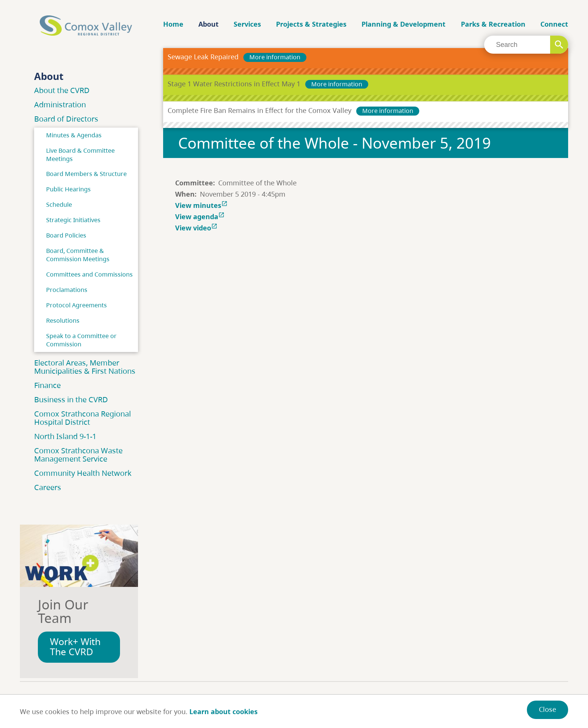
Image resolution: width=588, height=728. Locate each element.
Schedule (59, 205)
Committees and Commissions (89, 274)
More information (275, 57)
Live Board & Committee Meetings (80, 155)
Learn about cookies (223, 711)
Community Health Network (83, 473)
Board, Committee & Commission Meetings (78, 255)
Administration (60, 105)
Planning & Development (403, 24)
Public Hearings (68, 189)
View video (197, 228)
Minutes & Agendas (74, 135)
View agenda (201, 217)
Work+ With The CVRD (75, 647)
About (208, 24)
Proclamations (67, 290)
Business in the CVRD (71, 399)
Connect (554, 24)
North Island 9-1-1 (65, 436)
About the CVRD (62, 90)
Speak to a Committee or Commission (81, 340)
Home (173, 24)
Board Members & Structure (86, 174)
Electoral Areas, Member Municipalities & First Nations (85, 367)
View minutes (202, 205)
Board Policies (66, 235)
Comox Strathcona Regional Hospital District (82, 418)
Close (547, 709)
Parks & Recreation (493, 24)
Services (247, 24)
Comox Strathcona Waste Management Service (78, 455)
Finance (47, 385)
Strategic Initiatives (73, 220)
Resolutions (63, 320)
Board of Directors (66, 119)
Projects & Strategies (311, 24)
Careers (48, 487)
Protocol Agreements (76, 305)
